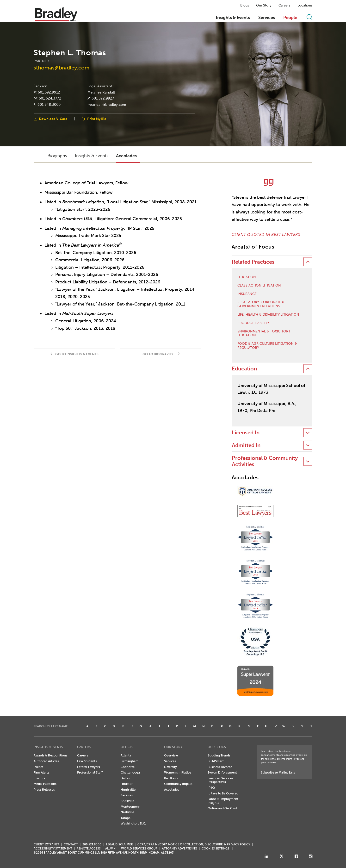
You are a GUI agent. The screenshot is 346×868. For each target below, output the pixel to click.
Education (244, 369)
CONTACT (71, 844)
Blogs (245, 6)
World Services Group (139, 849)
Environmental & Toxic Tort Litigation (264, 334)
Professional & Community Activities (265, 461)
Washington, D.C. (133, 823)
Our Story (264, 6)
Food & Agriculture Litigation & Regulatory (267, 346)
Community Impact (178, 784)
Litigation (247, 277)
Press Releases (44, 790)
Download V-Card (53, 119)
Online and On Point (222, 808)
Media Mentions (45, 784)
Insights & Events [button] (92, 156)
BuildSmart (216, 761)
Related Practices (253, 262)
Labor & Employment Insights (223, 801)
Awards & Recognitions (50, 755)
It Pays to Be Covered (223, 793)
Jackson (40, 86)
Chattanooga (130, 772)
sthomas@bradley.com (62, 67)
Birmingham (130, 761)
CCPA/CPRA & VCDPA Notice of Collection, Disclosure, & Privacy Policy (194, 844)
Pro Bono (171, 778)
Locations (305, 6)
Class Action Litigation (259, 286)
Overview (171, 755)
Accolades (172, 790)
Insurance (247, 294)
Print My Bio (97, 119)
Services (267, 18)
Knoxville (127, 801)
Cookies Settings (215, 849)
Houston (127, 784)
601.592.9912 (49, 92)
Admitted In (246, 445)
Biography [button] (57, 156)
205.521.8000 (92, 844)
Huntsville (128, 790)
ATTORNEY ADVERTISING (179, 849)
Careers (284, 6)
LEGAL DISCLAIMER (119, 844)
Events (38, 767)
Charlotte (128, 767)
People (290, 18)
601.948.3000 (49, 104)
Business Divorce (220, 767)
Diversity (170, 767)
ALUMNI (111, 849)
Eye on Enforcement (222, 772)
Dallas (125, 778)
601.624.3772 (50, 98)
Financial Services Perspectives (220, 780)
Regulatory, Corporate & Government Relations (261, 304)
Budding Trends (219, 755)
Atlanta (126, 755)
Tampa (126, 818)
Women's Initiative (178, 772)
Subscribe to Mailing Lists (278, 773)
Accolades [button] (126, 156)
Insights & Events (233, 18)
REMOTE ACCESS (89, 849)
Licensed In (246, 433)
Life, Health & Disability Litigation (268, 315)
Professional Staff (90, 772)
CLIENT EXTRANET (46, 844)
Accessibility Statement (53, 849)
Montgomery (130, 807)
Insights (39, 778)
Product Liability (253, 323)
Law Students (87, 761)
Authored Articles (46, 761)
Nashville (127, 812)
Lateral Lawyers (89, 767)
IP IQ (211, 788)
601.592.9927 (103, 98)
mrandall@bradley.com (107, 104)
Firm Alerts (41, 772)
